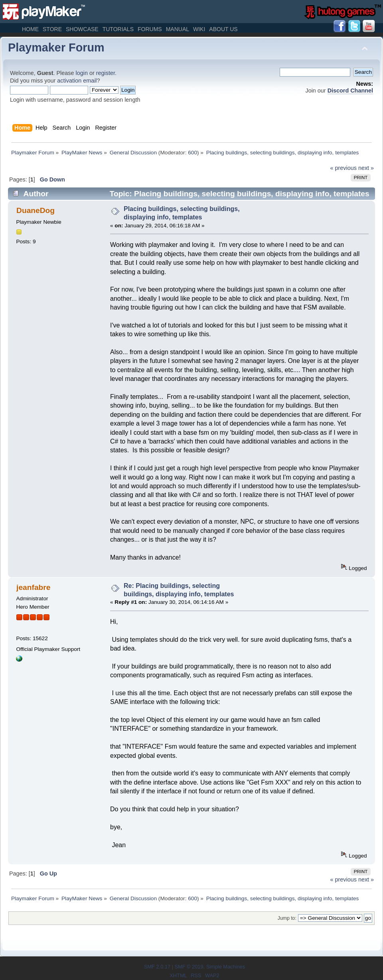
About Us (223, 29)
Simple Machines (226, 967)
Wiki (199, 29)
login (82, 73)
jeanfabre (33, 587)
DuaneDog (36, 210)
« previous (344, 168)
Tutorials (118, 29)
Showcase (82, 29)
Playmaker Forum (56, 47)
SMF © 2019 (189, 967)
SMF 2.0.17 (157, 967)
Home (30, 29)
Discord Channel (350, 91)
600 (192, 153)
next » (366, 168)
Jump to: (287, 918)
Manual (178, 29)
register (106, 73)
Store (52, 29)
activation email (77, 81)
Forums (150, 29)
